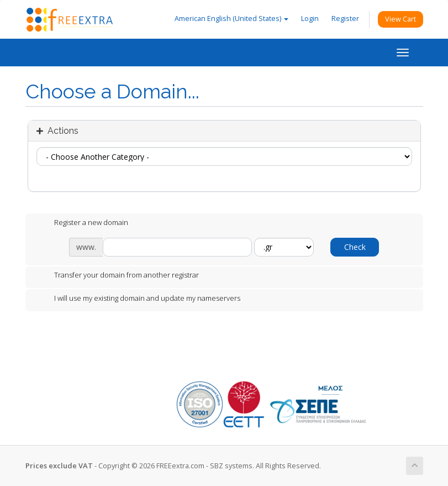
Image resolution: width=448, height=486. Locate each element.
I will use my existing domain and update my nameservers (138, 299)
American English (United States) (231, 19)
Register (345, 19)
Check (355, 247)
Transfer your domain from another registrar (118, 276)
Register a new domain (82, 223)
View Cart (400, 19)
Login (310, 19)
